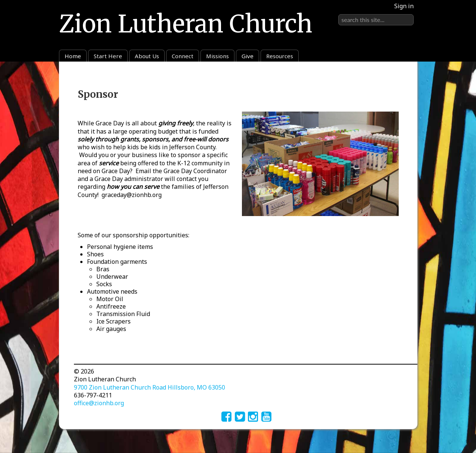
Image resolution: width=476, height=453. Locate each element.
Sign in (404, 6)
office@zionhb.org (99, 403)
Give (248, 56)
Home (73, 56)
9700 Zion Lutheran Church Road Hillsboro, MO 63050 (150, 387)
